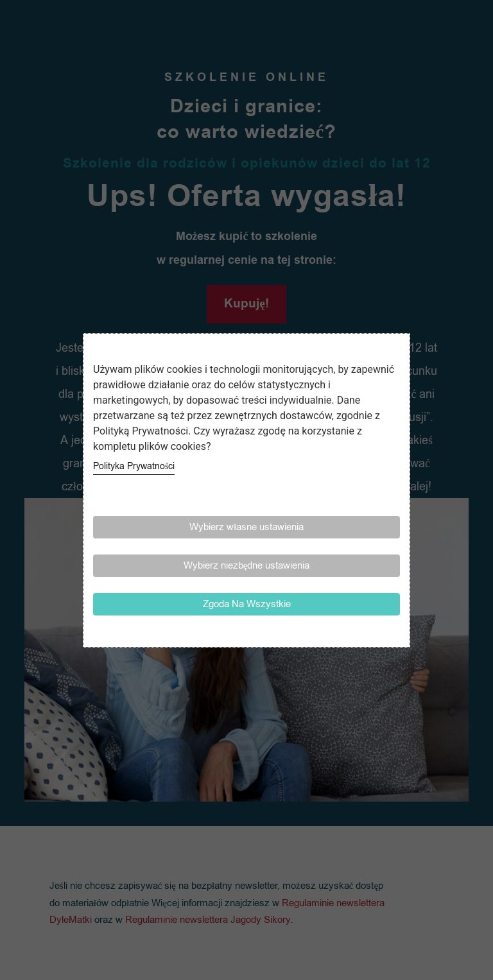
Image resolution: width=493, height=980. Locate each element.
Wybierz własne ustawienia (246, 527)
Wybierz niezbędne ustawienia (247, 565)
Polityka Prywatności (134, 466)
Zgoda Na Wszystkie (247, 604)
